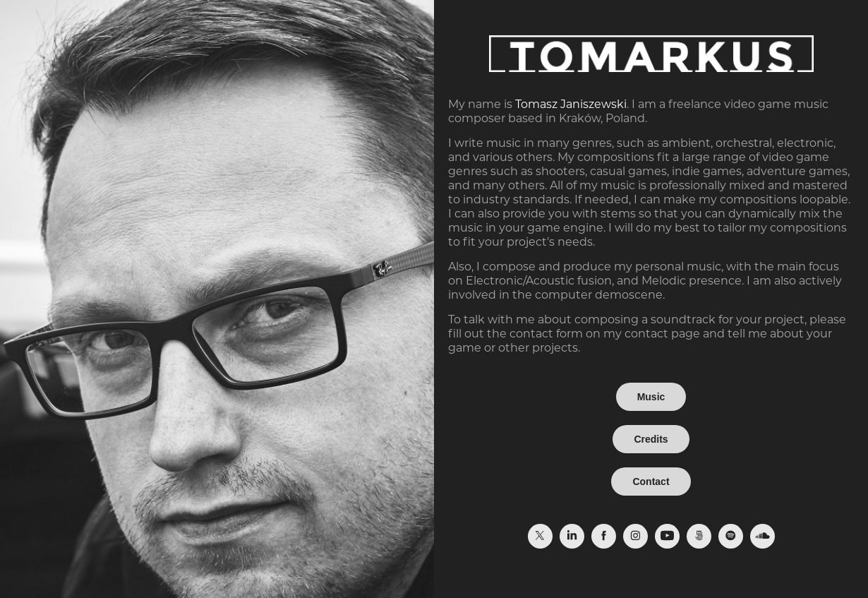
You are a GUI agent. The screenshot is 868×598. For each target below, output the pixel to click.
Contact (651, 482)
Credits (651, 439)
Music (651, 397)
